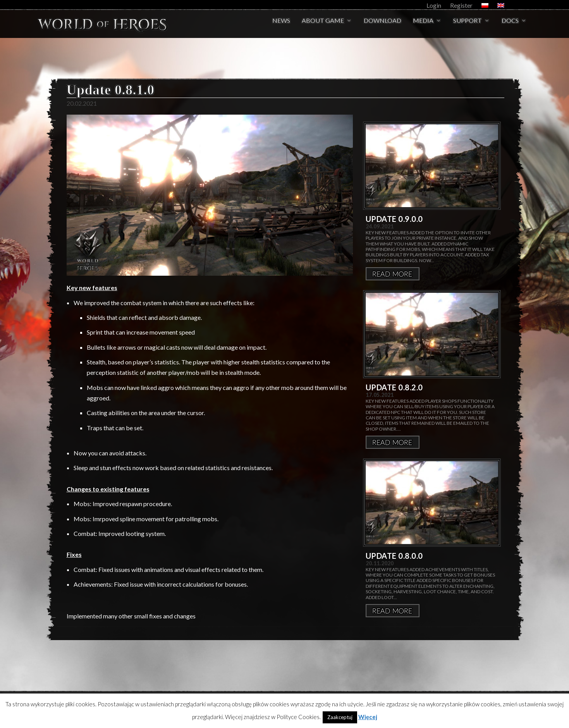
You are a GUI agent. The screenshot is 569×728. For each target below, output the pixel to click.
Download (382, 26)
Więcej (393, 274)
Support (468, 26)
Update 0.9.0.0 (394, 219)
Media (423, 26)
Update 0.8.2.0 (394, 387)
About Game (323, 26)
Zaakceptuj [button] (340, 717)
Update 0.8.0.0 (394, 556)
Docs (510, 26)
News (281, 26)
